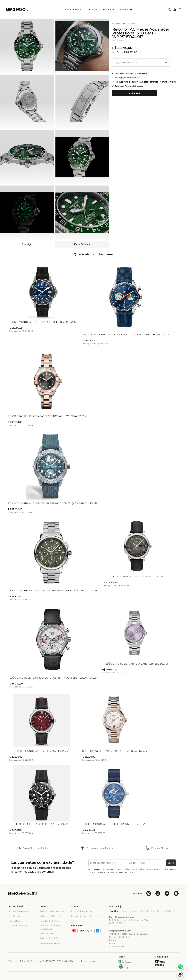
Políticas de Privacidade (52, 911)
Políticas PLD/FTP (49, 938)
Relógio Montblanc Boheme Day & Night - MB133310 (114, 824)
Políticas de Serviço (50, 921)
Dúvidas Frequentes (82, 911)
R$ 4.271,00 (130, 52)
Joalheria (92, 9)
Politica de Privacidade (122, 872)
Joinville (145, 911)
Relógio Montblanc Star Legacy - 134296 (137, 577)
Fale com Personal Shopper (129, 86)
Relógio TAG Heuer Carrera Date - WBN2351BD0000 (114, 751)
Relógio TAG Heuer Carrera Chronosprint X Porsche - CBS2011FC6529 (52, 678)
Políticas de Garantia (50, 916)
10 (118, 52)
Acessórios (125, 9)
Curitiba (114, 911)
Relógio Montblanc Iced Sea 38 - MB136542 (42, 824)
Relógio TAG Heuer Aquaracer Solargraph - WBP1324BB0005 (47, 416)
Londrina (125, 911)
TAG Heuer (142, 73)
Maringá (135, 911)
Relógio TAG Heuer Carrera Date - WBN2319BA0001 (136, 664)
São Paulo (170, 911)
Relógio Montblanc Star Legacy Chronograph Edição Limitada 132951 (53, 591)
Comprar (135, 93)
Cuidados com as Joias (51, 943)
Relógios (108, 9)
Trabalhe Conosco (18, 926)
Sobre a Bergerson (18, 911)
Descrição (27, 244)
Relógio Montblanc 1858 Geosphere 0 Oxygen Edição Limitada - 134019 (53, 504)
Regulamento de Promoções (86, 916)
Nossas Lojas (15, 921)
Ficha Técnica (82, 244)
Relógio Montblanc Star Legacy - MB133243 (41, 751)
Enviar (171, 863)
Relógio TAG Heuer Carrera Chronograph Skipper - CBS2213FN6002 (126, 335)
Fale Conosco (15, 916)
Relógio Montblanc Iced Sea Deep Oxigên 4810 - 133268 (42, 322)
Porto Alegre (157, 911)
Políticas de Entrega (50, 934)
